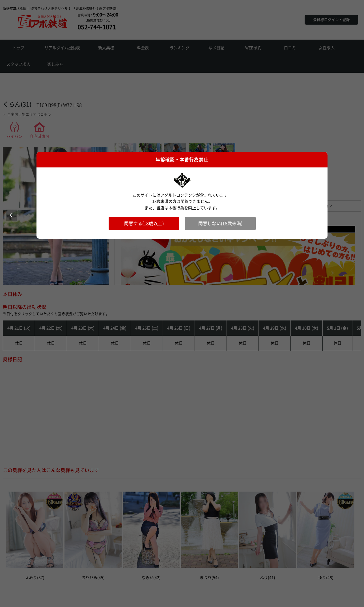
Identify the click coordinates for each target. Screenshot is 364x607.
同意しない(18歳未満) (220, 223)
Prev (11, 215)
